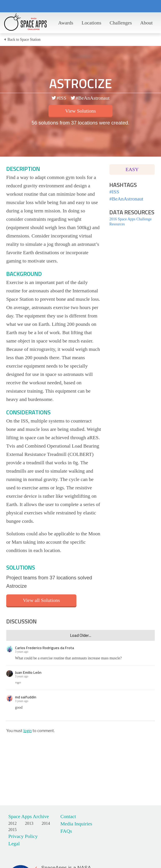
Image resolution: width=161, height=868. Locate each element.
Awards (66, 23)
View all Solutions (41, 600)
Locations (92, 23)
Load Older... (81, 635)
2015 (12, 830)
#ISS (62, 98)
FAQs (66, 831)
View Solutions (80, 111)
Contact (68, 816)
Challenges (121, 23)
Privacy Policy (23, 836)
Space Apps (25, 23)
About (146, 23)
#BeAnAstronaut (93, 98)
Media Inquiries (76, 824)
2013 (29, 823)
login (27, 730)
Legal (14, 844)
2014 (46, 823)
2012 (12, 823)
